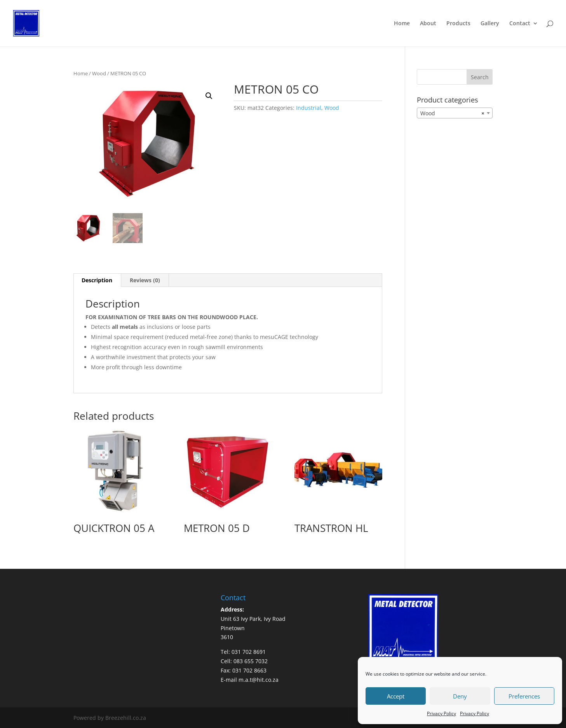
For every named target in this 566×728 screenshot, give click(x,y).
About (428, 24)
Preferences (524, 696)
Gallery (490, 24)
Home (402, 24)
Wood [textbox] (452, 113)
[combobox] (455, 113)
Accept (396, 696)
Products (458, 24)
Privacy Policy (441, 713)
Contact (520, 24)
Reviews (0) (145, 280)
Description (97, 280)
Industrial (309, 108)
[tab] (97, 280)
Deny (460, 696)
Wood (99, 73)
